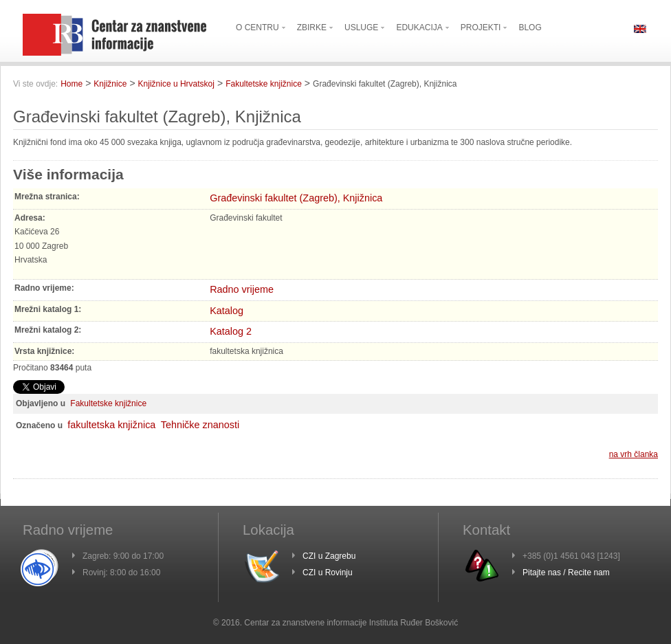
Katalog (227, 311)
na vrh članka (634, 454)
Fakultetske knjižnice (264, 84)
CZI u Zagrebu (329, 556)
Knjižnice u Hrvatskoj (176, 84)
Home (71, 84)
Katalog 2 (231, 331)
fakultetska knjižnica (111, 425)
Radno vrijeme (242, 289)
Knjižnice (110, 84)
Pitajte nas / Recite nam (566, 573)
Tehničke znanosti (200, 425)
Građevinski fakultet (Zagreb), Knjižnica (296, 198)
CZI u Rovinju (328, 573)
